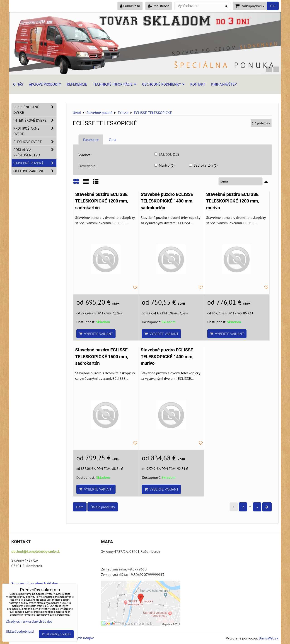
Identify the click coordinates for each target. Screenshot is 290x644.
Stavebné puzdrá (35, 163)
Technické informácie (115, 84)
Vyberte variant (96, 334)
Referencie (77, 84)
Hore (80, 507)
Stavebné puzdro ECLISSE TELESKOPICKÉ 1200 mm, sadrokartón (102, 201)
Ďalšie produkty (103, 507)
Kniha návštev (224, 84)
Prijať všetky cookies (56, 634)
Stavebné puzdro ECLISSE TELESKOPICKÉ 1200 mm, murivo (233, 201)
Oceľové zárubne (35, 171)
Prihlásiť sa (130, 6)
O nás (18, 84)
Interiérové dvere (35, 120)
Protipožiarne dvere (35, 131)
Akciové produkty (45, 84)
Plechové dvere (35, 142)
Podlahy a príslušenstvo (35, 152)
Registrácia (159, 6)
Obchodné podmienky (163, 84)
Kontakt (198, 84)
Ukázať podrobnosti (20, 632)
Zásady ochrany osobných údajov (29, 621)
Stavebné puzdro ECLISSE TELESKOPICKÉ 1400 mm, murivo (167, 357)
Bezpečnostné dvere (35, 110)
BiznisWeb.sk (269, 638)
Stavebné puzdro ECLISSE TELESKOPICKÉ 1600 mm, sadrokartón (102, 357)
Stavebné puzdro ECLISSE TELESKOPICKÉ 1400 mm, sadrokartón (167, 201)
